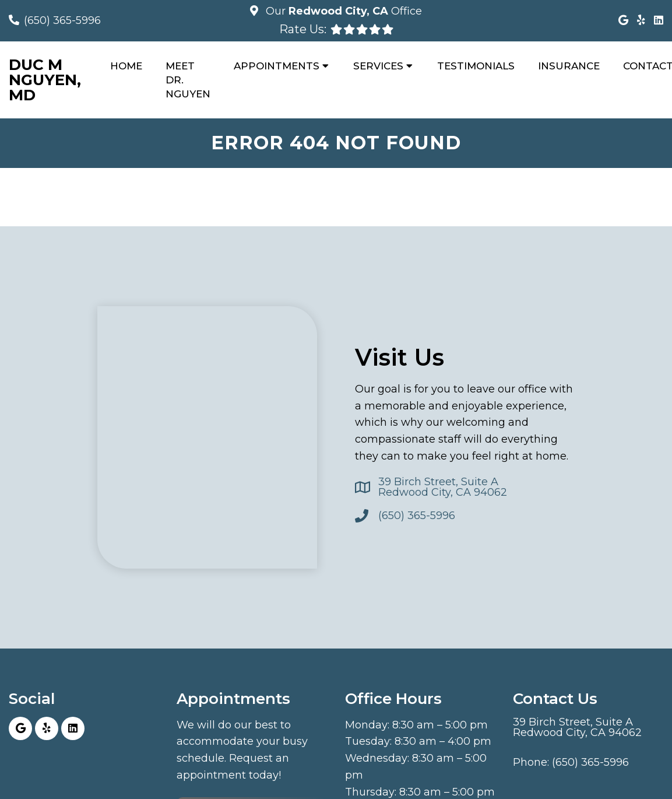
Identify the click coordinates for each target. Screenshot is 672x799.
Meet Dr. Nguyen (188, 80)
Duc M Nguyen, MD (45, 80)
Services (378, 66)
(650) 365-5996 (62, 20)
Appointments (277, 66)
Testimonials (476, 66)
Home (126, 66)
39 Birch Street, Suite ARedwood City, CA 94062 (443, 487)
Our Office (342, 11)
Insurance (569, 66)
